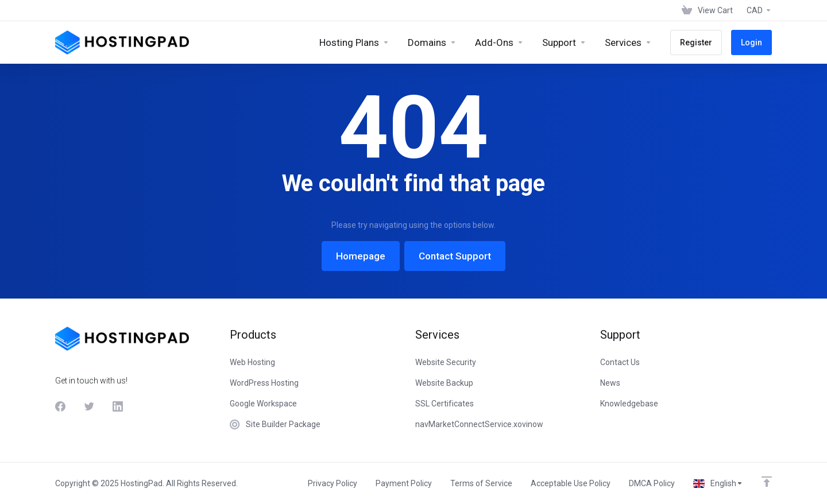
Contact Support (455, 256)
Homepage (361, 256)
